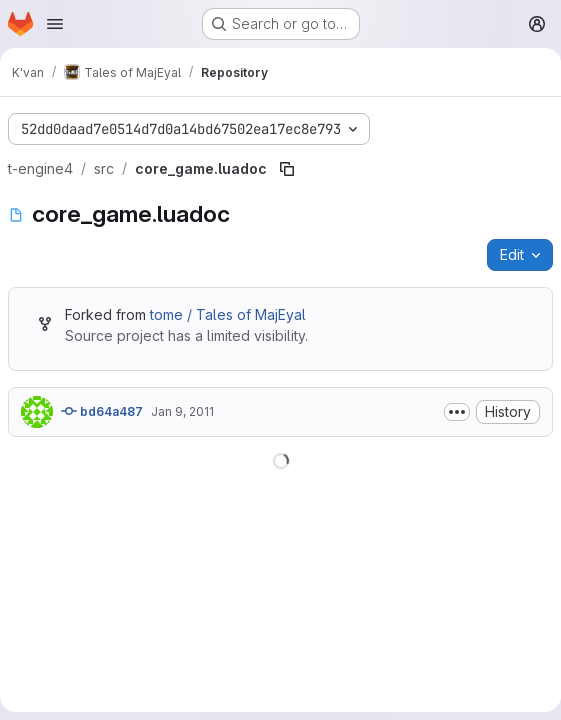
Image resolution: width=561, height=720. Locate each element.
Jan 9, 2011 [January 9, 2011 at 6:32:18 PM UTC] (182, 411)
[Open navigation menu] (55, 24)
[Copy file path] (287, 169)
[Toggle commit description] (457, 412)
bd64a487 (102, 411)
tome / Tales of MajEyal (228, 314)
